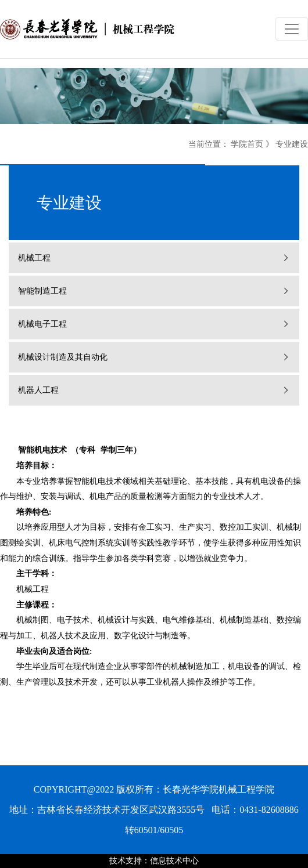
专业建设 (292, 144)
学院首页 (247, 144)
